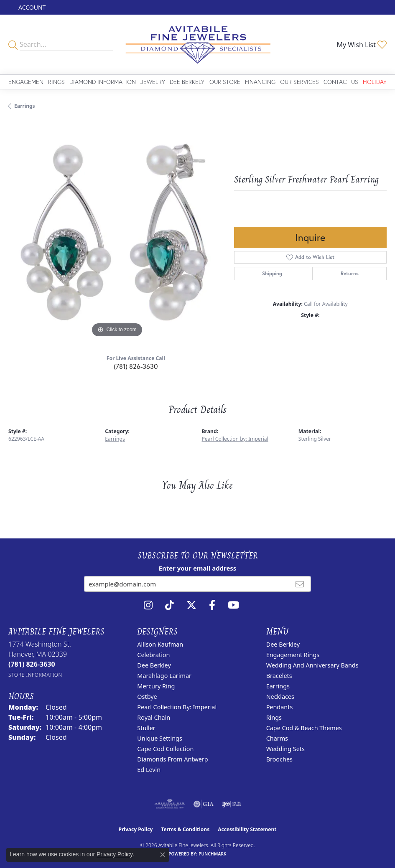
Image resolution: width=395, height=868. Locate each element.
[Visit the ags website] (170, 804)
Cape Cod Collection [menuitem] (165, 749)
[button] (31, 7)
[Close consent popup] (163, 855)
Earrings (25, 106)
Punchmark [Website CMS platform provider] (213, 854)
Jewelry (153, 82)
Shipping (272, 273)
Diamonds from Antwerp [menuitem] (172, 759)
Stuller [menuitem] (146, 728)
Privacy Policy (136, 829)
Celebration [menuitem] (153, 655)
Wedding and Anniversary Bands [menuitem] (312, 665)
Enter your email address (198, 568)
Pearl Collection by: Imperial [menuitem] (177, 707)
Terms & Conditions (185, 829)
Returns (350, 273)
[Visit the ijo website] (231, 804)
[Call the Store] (32, 664)
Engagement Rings (37, 82)
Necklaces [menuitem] (280, 697)
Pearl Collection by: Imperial (235, 439)
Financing (260, 82)
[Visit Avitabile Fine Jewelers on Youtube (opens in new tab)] (233, 605)
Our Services (299, 82)
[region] (117, 231)
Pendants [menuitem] (280, 707)
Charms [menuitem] (277, 738)
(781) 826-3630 (136, 366)
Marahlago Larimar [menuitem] (164, 676)
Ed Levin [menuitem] (149, 770)
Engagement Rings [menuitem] (293, 655)
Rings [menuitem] (274, 717)
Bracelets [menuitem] (279, 676)
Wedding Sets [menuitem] (285, 749)
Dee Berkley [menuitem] (154, 665)
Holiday (375, 82)
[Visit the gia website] (204, 804)
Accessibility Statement (247, 829)
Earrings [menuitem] (278, 686)
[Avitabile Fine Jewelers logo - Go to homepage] (197, 44)
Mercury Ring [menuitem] (156, 686)
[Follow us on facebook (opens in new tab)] (212, 605)
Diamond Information (103, 82)
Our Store (225, 82)
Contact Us (341, 82)
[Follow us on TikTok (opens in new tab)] (169, 605)
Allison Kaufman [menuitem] (160, 644)
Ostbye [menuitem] (147, 697)
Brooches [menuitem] (279, 759)
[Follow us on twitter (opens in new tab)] (191, 605)
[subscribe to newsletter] (300, 584)
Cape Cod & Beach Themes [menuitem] (304, 728)
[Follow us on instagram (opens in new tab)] (148, 605)
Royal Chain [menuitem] (154, 717)
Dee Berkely (187, 82)
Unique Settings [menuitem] (159, 738)
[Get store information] (35, 675)
